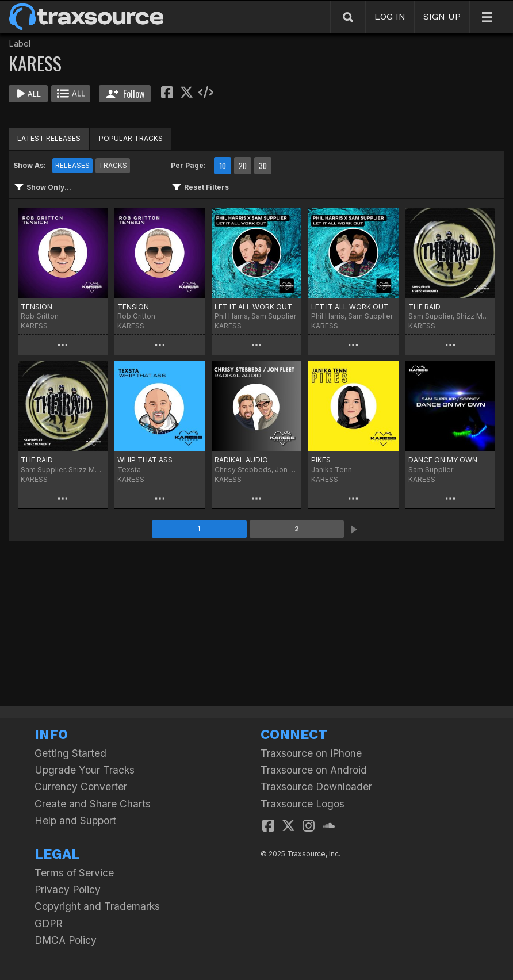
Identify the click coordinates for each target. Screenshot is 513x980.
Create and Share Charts (93, 804)
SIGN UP (442, 16)
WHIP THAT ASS (145, 460)
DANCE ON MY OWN (443, 460)
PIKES (321, 460)
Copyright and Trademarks (97, 906)
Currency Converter (81, 786)
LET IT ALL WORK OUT (253, 307)
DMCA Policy (66, 940)
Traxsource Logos (303, 804)
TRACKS (113, 165)
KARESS (34, 326)
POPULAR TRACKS (131, 138)
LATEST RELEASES (49, 138)
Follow (125, 94)
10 (223, 166)
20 (243, 166)
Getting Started (70, 753)
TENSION (37, 307)
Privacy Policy (68, 889)
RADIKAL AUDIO (241, 460)
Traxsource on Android (314, 770)
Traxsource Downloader (316, 786)
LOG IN (390, 16)
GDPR (49, 923)
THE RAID (424, 307)
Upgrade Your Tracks (85, 770)
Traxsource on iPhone (311, 753)
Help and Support (75, 820)
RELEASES (72, 165)
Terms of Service (74, 873)
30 (263, 166)
